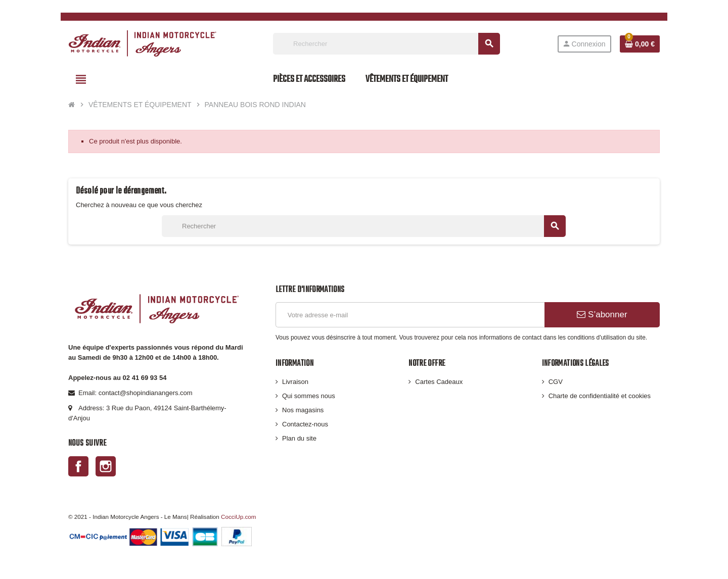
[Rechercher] (386, 44)
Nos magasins (303, 410)
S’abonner (602, 315)
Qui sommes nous (309, 396)
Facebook (78, 466)
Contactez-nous (305, 424)
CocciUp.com (239, 517)
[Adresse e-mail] (410, 315)
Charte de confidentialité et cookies (600, 396)
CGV (556, 382)
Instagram (106, 466)
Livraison (295, 382)
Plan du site (299, 438)
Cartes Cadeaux (439, 382)
